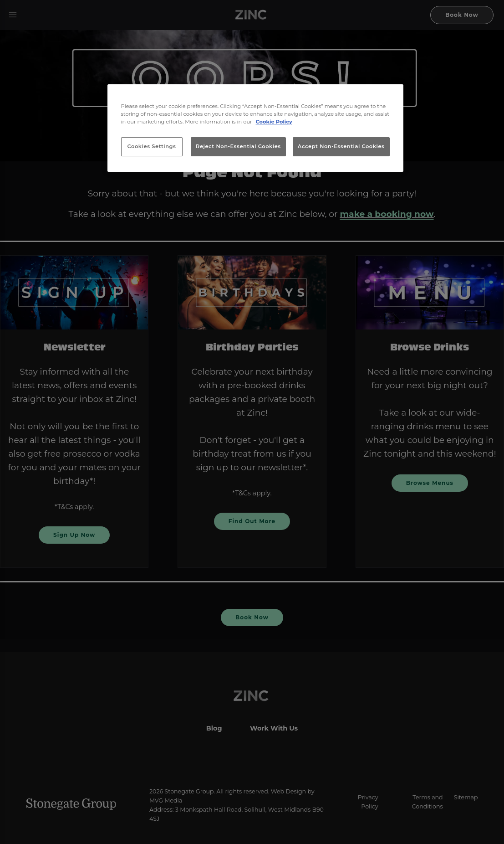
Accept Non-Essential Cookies (341, 146)
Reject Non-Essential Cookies (238, 146)
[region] (255, 128)
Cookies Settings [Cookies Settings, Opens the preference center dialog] (152, 146)
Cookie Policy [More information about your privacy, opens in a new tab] (274, 122)
